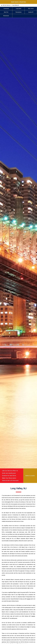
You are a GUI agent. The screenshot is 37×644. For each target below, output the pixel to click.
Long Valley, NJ (16, 5)
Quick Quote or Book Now (19, 2)
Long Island (18, 9)
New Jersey (31, 9)
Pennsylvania (18, 12)
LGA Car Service (6, 5)
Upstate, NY (31, 12)
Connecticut (6, 9)
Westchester (6, 16)
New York (6, 12)
